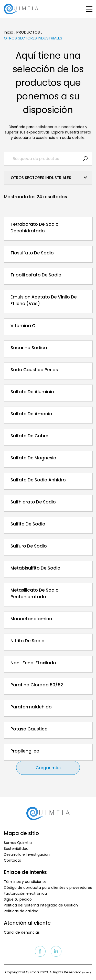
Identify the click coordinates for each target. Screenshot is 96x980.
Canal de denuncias (22, 932)
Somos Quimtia (18, 843)
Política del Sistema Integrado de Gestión (41, 905)
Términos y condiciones (25, 882)
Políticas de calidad (21, 911)
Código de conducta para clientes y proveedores (48, 888)
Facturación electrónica (25, 893)
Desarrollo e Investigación (27, 854)
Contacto (13, 860)
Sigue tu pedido (18, 899)
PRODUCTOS (28, 32)
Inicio (9, 32)
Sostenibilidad (16, 849)
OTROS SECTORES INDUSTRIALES (33, 38)
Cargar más (48, 768)
